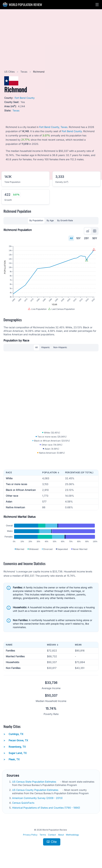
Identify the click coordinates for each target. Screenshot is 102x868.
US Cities (10, 72)
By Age (50, 220)
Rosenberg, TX (15, 747)
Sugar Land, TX (15, 753)
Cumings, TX (13, 734)
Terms (43, 835)
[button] (97, 5)
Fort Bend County (25, 98)
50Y (95, 238)
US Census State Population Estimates (34, 782)
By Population (36, 220)
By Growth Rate (65, 220)
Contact (52, 835)
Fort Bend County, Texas (53, 127)
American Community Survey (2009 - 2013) (38, 798)
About (61, 835)
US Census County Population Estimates (36, 790)
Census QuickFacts (24, 803)
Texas (24, 72)
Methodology (72, 835)
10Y (78, 238)
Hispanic (45, 347)
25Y (86, 238)
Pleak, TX (12, 759)
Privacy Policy (30, 835)
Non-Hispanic (60, 347)
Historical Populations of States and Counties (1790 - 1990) (46, 808)
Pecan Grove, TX (16, 740)
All (71, 238)
